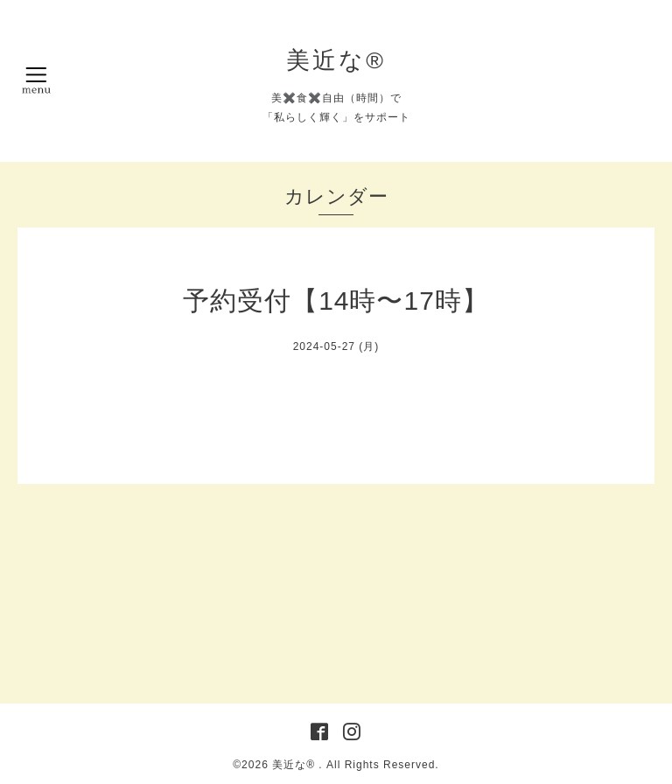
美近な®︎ (336, 60)
